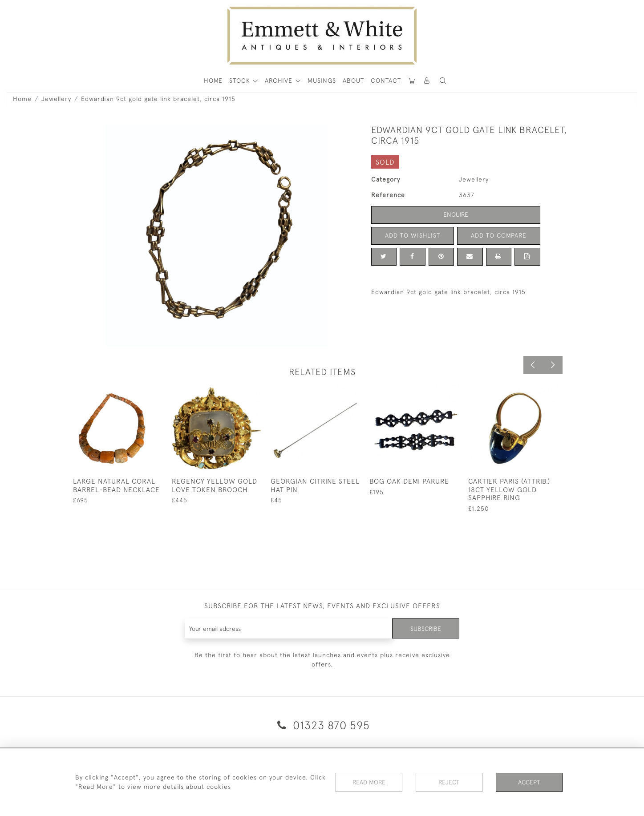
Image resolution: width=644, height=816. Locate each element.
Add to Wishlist (413, 235)
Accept (529, 782)
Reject (449, 782)
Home (22, 99)
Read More (369, 782)
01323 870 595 (322, 725)
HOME (213, 81)
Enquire (456, 214)
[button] (443, 81)
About (353, 81)
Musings (322, 81)
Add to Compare (498, 235)
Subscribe (425, 628)
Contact (386, 81)
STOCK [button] (241, 81)
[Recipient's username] (289, 628)
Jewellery (56, 99)
